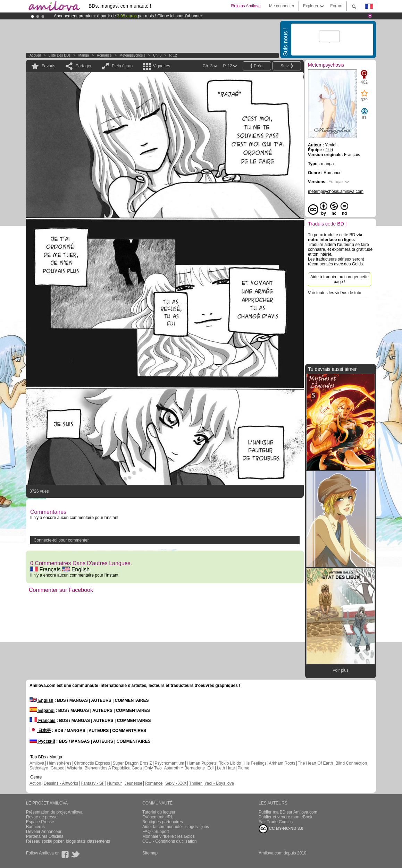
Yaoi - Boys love (219, 783)
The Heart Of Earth (315, 763)
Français (45, 569)
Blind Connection (351, 763)
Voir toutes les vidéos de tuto (334, 293)
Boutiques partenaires (163, 822)
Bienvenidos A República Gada (113, 768)
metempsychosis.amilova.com (336, 192)
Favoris (48, 66)
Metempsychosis (132, 55)
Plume (243, 768)
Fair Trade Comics (276, 822)
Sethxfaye (39, 768)
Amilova (37, 763)
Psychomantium (169, 763)
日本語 (40, 731)
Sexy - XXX (176, 783)
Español (42, 710)
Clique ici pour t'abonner (180, 16)
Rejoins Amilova (246, 6)
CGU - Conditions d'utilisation (169, 841)
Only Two (153, 768)
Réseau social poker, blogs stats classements (68, 841)
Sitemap (150, 853)
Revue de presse (42, 817)
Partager (84, 66)
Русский (42, 741)
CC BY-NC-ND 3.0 (281, 829)
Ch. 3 (157, 55)
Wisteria (74, 768)
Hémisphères (59, 763)
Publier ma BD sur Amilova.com (288, 812)
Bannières (35, 827)
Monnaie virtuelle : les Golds (169, 836)
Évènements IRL (158, 817)
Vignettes (161, 66)
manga (84, 55)
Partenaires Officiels (45, 836)
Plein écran (122, 66)
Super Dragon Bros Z (132, 763)
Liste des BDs (60, 55)
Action (35, 783)
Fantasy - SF (93, 783)
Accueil (35, 55)
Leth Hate (226, 768)
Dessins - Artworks (61, 783)
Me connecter (282, 6)
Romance (104, 55)
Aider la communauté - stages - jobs (176, 827)
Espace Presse (40, 822)
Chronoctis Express (92, 763)
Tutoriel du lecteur (159, 812)
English (76, 569)
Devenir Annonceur (44, 832)
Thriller (196, 783)
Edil (211, 768)
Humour (114, 783)
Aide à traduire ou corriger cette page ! (340, 279)
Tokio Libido (230, 763)
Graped (58, 768)
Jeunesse (133, 783)
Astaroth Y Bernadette (184, 768)
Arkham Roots (282, 763)
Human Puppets (202, 763)
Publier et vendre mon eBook (286, 817)
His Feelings (255, 763)
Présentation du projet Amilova (54, 812)
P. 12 (173, 55)
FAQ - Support (156, 832)
